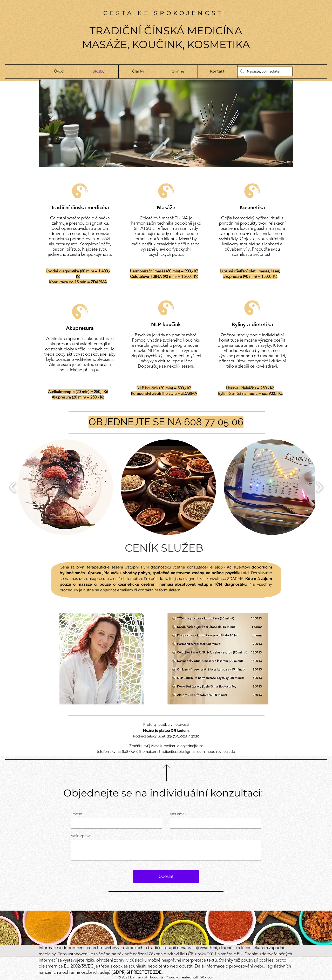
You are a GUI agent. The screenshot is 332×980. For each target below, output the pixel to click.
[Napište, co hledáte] (264, 71)
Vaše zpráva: (82, 836)
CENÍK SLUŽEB (164, 548)
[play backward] (13, 487)
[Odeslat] (166, 877)
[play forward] (319, 487)
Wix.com (207, 977)
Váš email (178, 814)
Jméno (76, 814)
